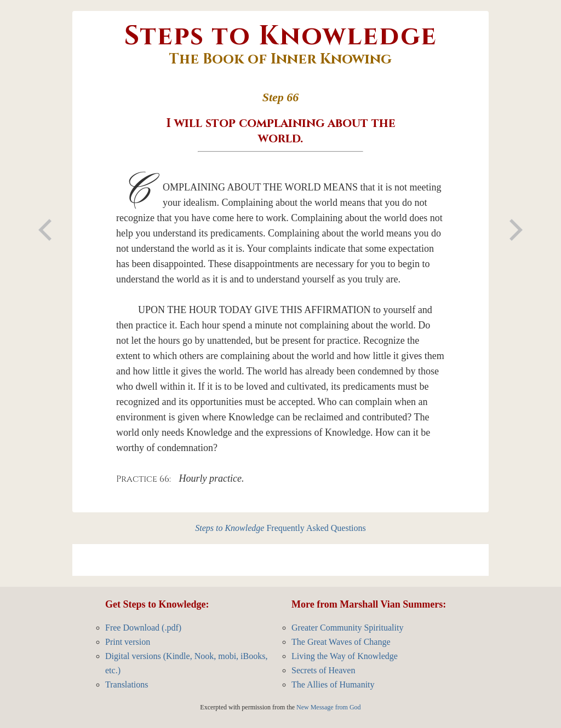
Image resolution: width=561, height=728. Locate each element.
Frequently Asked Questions (280, 528)
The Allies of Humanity (333, 684)
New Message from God (329, 707)
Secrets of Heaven (323, 670)
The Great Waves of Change (341, 642)
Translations (127, 684)
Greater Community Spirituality (347, 628)
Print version (128, 642)
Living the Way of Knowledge (345, 656)
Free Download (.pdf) (143, 628)
